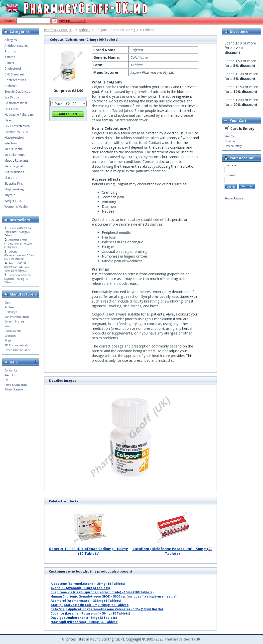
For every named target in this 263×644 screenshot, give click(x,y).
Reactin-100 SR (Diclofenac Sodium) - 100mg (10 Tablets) (89, 549)
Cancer (9, 63)
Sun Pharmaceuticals (17, 317)
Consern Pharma (14, 322)
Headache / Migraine (19, 115)
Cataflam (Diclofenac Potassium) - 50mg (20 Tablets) (172, 549)
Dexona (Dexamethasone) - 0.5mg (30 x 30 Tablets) (19, 255)
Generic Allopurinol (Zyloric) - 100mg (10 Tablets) (18, 279)
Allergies (11, 40)
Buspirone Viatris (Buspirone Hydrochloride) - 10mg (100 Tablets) (102, 592)
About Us (10, 375)
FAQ (7, 380)
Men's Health (14, 149)
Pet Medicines (14, 172)
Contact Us (11, 370)
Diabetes (11, 86)
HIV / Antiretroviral (17, 126)
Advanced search (73, 21)
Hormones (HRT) (16, 132)
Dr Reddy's (11, 312)
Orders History (233, 146)
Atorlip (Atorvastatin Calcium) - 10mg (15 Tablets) (90, 605)
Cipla (7, 303)
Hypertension (14, 138)
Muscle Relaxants (16, 161)
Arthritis (84, 30)
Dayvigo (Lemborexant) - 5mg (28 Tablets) (84, 618)
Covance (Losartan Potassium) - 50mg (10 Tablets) (90, 613)
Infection (11, 143)
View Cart (230, 136)
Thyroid (10, 195)
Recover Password (235, 198)
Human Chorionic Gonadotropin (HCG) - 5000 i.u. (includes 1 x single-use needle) (114, 596)
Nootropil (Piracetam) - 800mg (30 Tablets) (84, 622)
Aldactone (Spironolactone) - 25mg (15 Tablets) (88, 584)
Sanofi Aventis (13, 331)
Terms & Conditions (16, 385)
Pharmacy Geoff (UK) (59, 30)
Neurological (14, 166)
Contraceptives (15, 80)
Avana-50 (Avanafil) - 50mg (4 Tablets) (80, 588)
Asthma (10, 57)
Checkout (230, 141)
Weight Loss (13, 201)
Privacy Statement (15, 389)
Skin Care (11, 178)
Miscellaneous (14, 155)
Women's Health (16, 206)
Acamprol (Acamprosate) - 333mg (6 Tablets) (86, 601)
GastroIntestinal (16, 103)
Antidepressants (16, 46)
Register (247, 186)
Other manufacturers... (18, 350)
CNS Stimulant (14, 74)
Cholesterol (13, 69)
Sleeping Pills (14, 183)
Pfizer (8, 340)
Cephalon (10, 336)
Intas (7, 326)
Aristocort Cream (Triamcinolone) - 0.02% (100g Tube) (18, 243)
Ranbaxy (9, 307)
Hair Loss (11, 109)
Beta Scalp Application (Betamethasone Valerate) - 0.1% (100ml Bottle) (107, 609)
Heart (8, 120)
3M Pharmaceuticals (16, 345)
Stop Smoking (14, 189)
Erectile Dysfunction (18, 92)
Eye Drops (12, 97)
